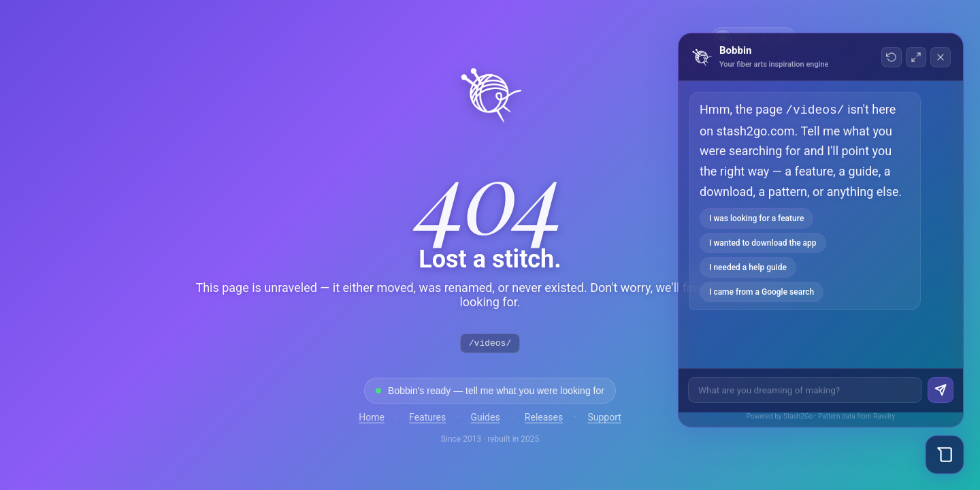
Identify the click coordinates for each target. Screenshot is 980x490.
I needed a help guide (748, 266)
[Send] (941, 390)
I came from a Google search (762, 291)
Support (604, 419)
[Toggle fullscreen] (916, 57)
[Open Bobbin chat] (945, 455)
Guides (485, 419)
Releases (544, 419)
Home (372, 419)
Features (427, 419)
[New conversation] (892, 57)
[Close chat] (941, 57)
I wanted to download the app (763, 242)
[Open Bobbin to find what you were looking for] (490, 393)
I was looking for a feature (756, 217)
